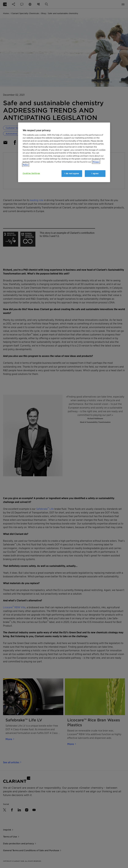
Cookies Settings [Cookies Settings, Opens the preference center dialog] (31, 173)
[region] (64, 152)
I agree (95, 173)
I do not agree (72, 173)
